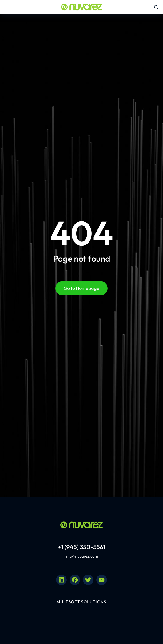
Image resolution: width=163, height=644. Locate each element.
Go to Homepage (81, 288)
